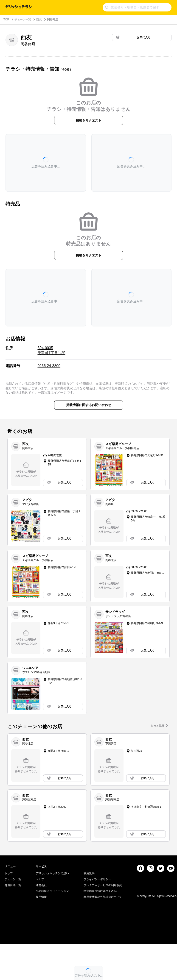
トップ (9, 931)
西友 (39, 19)
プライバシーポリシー (97, 936)
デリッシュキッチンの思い (52, 931)
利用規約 (89, 931)
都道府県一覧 (13, 942)
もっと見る (157, 726)
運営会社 (41, 942)
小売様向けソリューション (52, 948)
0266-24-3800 (49, 366)
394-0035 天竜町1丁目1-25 (51, 350)
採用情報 (41, 954)
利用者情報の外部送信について (103, 954)
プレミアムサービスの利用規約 (103, 942)
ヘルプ (40, 936)
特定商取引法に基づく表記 (100, 948)
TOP (6, 19)
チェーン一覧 (23, 19)
